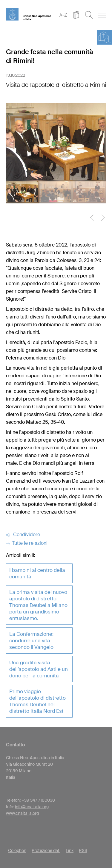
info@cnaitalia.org (32, 807)
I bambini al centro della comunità (37, 573)
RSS (83, 850)
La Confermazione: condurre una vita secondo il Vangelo (31, 641)
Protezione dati (46, 850)
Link (70, 850)
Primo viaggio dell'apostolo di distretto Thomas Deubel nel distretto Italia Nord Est (37, 701)
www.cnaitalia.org (22, 813)
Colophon (17, 850)
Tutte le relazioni (27, 543)
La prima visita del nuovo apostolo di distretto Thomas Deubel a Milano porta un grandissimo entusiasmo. (38, 605)
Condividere (23, 535)
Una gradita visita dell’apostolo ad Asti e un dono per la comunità (39, 669)
